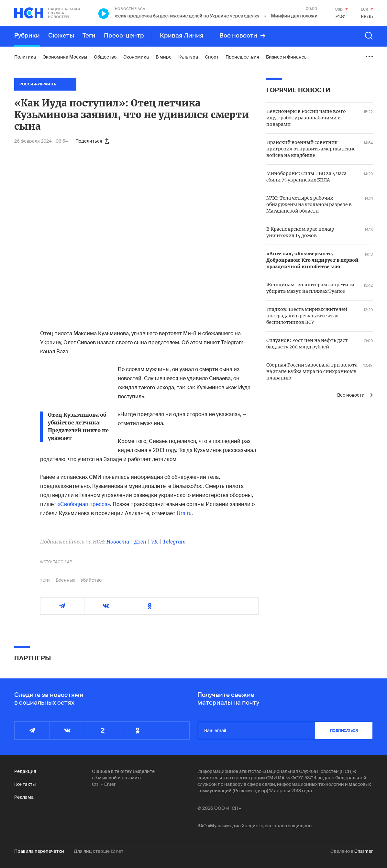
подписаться (344, 731)
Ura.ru (184, 513)
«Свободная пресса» (84, 504)
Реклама (24, 797)
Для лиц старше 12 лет (99, 851)
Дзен (140, 542)
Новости (118, 542)
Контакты (25, 784)
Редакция (25, 771)
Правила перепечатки (39, 851)
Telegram (174, 542)
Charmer (364, 851)
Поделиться (92, 141)
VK (155, 542)
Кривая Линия (182, 36)
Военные (66, 580)
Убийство (91, 580)
